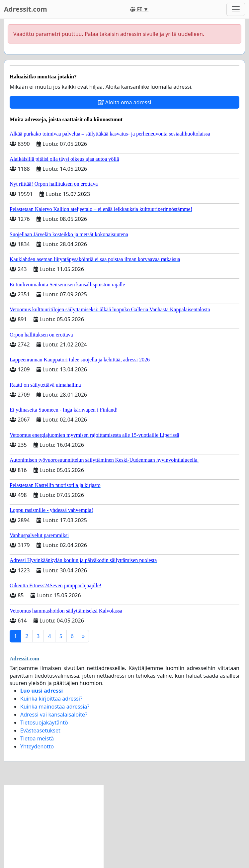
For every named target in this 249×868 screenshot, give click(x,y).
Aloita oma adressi (125, 102)
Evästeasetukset (40, 730)
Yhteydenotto (37, 746)
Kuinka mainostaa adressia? (55, 707)
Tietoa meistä (37, 738)
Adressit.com (26, 9)
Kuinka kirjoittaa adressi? (51, 699)
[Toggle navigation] (236, 9)
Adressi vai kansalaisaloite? (54, 715)
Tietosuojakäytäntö (44, 723)
